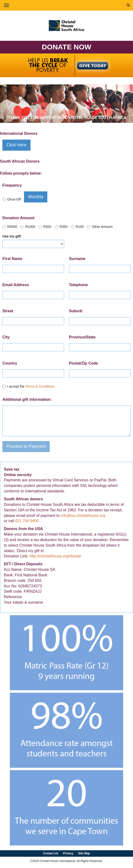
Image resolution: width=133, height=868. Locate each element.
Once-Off (12, 199)
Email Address (16, 285)
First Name (12, 259)
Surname (77, 259)
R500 (45, 227)
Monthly (36, 197)
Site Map (84, 853)
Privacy (68, 853)
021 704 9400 (27, 521)
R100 (77, 227)
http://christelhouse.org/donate (55, 556)
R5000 (10, 227)
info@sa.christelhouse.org (83, 516)
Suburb (76, 311)
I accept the (28, 386)
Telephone (78, 285)
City (6, 337)
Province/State (82, 337)
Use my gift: (12, 236)
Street (8, 311)
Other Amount (100, 227)
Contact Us (51, 853)
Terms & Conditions (40, 386)
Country (10, 363)
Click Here (16, 145)
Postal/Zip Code (83, 363)
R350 (61, 227)
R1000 (28, 227)
